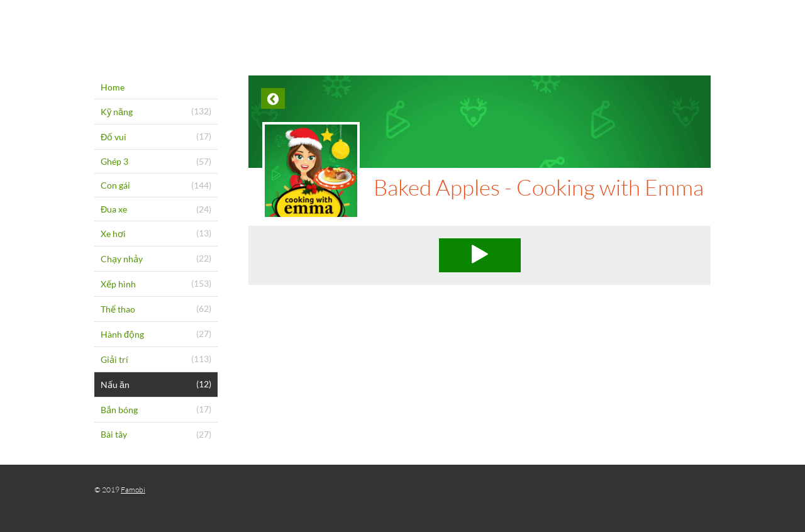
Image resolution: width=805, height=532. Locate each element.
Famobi (133, 490)
